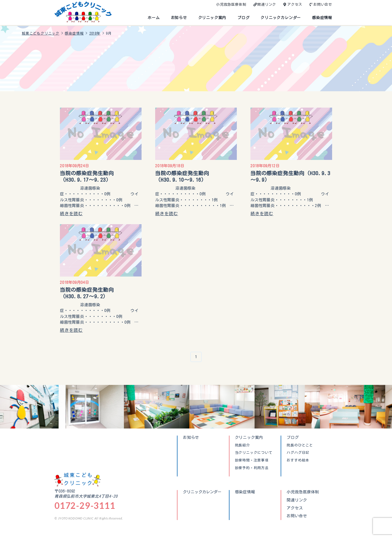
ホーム (154, 18)
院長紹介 (242, 445)
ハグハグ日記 (298, 453)
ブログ (243, 18)
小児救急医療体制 (231, 4)
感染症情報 (322, 18)
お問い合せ (323, 4)
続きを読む (71, 214)
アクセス (295, 4)
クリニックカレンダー (281, 18)
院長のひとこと (300, 445)
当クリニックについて (254, 453)
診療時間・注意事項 (252, 460)
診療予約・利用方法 (252, 468)
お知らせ (179, 18)
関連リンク (267, 4)
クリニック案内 (212, 18)
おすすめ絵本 (298, 460)
